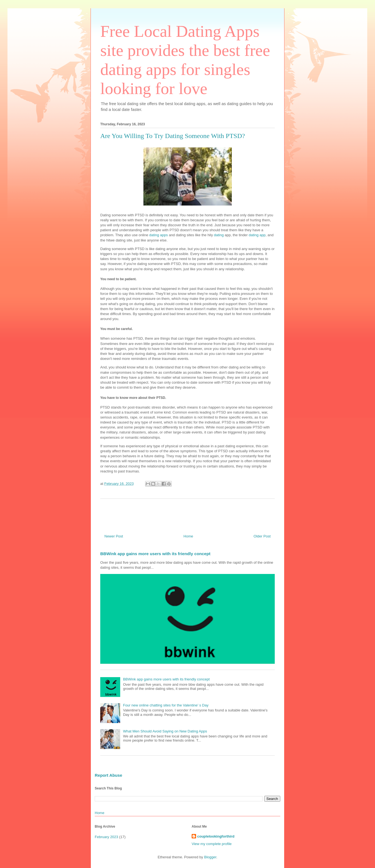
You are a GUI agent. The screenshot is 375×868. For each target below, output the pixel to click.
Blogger (210, 857)
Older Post (262, 536)
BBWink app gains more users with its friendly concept (155, 554)
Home (188, 536)
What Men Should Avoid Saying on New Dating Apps (165, 731)
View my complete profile (212, 844)
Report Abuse (108, 775)
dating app (257, 235)
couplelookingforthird (216, 836)
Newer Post (114, 536)
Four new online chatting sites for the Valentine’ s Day (166, 705)
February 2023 (106, 837)
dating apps (159, 235)
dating (219, 235)
